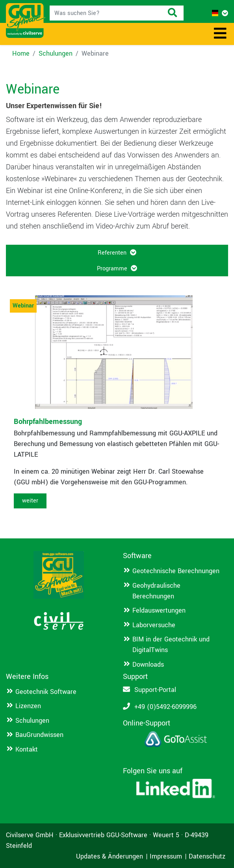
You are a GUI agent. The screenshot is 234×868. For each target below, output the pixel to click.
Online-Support (147, 723)
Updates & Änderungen (110, 856)
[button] (220, 13)
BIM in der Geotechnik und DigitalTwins (171, 645)
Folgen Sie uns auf (153, 771)
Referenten (113, 253)
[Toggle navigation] (220, 34)
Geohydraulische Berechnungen (156, 591)
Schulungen (56, 53)
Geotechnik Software (46, 692)
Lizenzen (28, 706)
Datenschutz (207, 856)
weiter (30, 501)
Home (21, 53)
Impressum (166, 856)
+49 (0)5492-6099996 (165, 707)
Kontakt (27, 749)
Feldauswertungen (159, 610)
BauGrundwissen (39, 735)
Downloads (148, 665)
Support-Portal (155, 690)
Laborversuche (154, 625)
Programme (113, 269)
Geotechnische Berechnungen (176, 571)
